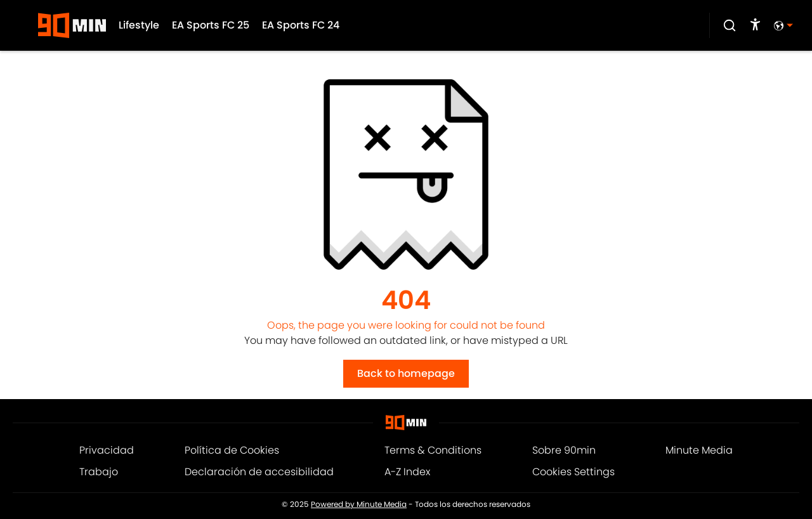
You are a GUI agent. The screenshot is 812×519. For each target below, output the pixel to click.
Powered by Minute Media (359, 504)
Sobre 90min (564, 450)
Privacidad (107, 450)
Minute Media (699, 450)
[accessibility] (755, 25)
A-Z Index (407, 472)
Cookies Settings (573, 472)
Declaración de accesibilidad (259, 472)
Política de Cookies (232, 450)
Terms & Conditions (433, 450)
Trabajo (99, 472)
